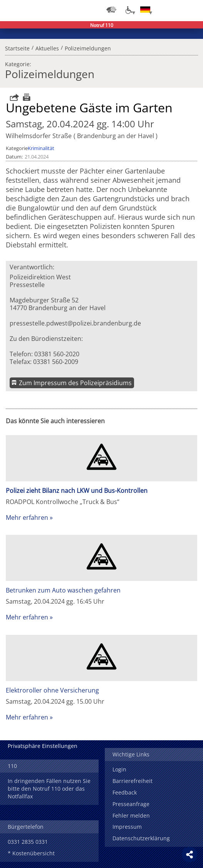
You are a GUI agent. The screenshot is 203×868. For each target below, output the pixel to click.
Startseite (17, 47)
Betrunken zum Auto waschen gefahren (63, 590)
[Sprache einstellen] (145, 10)
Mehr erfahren (27, 517)
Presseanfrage (131, 804)
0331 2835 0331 (28, 842)
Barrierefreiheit (133, 781)
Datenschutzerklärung (141, 838)
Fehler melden (131, 815)
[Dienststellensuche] (111, 10)
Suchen (176, 10)
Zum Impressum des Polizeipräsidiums (75, 383)
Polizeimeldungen (88, 47)
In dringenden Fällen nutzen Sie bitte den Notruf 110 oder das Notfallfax (49, 789)
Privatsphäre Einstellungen (43, 746)
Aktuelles (47, 47)
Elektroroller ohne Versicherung (52, 690)
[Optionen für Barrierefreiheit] (128, 10)
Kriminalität (41, 148)
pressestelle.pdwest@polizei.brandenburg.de (75, 323)
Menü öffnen (191, 10)
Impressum (127, 827)
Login (119, 769)
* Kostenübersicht (31, 853)
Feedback (125, 792)
